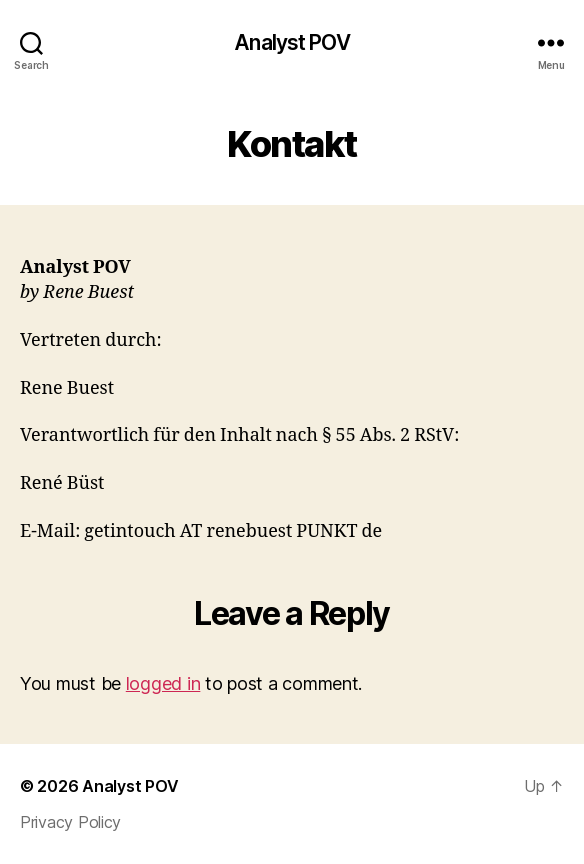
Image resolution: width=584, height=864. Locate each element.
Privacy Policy (70, 822)
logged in (163, 683)
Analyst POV (291, 42)
